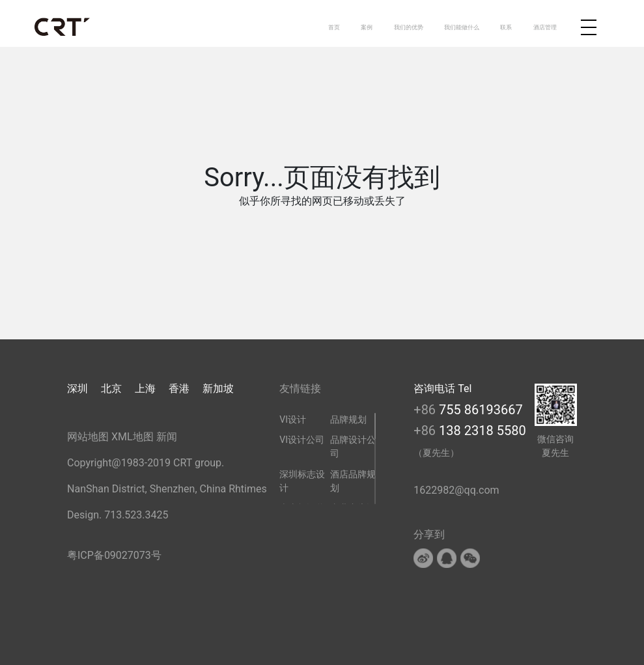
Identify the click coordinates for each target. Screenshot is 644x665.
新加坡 (218, 389)
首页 (334, 27)
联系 (506, 27)
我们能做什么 (462, 27)
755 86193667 (481, 410)
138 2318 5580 (483, 431)
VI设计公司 (302, 440)
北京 (111, 389)
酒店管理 (545, 27)
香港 (179, 389)
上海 (145, 389)
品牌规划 (348, 419)
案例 (367, 27)
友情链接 (300, 389)
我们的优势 (409, 27)
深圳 (77, 389)
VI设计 (293, 419)
